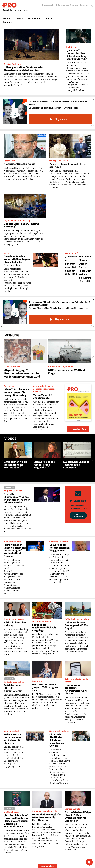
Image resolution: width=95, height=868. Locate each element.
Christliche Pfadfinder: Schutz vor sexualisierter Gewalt (58, 740)
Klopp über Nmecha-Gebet (20, 164)
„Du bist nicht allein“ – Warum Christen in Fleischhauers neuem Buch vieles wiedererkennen (16, 821)
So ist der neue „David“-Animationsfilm (13, 688)
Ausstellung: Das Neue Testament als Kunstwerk (76, 465)
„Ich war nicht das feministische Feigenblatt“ (44, 465)
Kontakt (84, 5)
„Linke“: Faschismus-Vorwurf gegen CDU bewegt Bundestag (16, 392)
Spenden (74, 5)
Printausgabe (48, 5)
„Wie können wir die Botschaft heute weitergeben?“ (16, 465)
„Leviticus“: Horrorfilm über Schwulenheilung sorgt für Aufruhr (77, 55)
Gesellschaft (35, 19)
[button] (2, 357)
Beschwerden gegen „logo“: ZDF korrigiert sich (45, 687)
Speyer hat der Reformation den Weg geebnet (59, 548)
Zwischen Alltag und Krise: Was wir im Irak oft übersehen (13, 739)
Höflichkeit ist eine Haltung (15, 624)
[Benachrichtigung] (89, 862)
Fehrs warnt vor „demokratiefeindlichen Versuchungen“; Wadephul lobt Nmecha (18, 550)
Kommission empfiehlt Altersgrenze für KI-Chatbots (77, 689)
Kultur (50, 19)
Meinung (9, 22)
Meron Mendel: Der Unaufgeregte (44, 396)
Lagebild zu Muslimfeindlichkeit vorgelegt (44, 628)
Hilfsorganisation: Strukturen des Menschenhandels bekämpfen (24, 69)
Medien (8, 19)
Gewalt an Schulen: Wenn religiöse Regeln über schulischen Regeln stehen (17, 261)
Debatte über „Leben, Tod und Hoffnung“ (21, 225)
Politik (20, 19)
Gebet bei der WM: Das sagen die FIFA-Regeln (76, 625)
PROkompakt (62, 5)
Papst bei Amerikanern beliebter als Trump (69, 166)
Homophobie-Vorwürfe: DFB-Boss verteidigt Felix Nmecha (46, 817)
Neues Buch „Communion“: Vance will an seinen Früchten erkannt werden (17, 498)
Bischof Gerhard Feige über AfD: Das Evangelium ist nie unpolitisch (78, 817)
